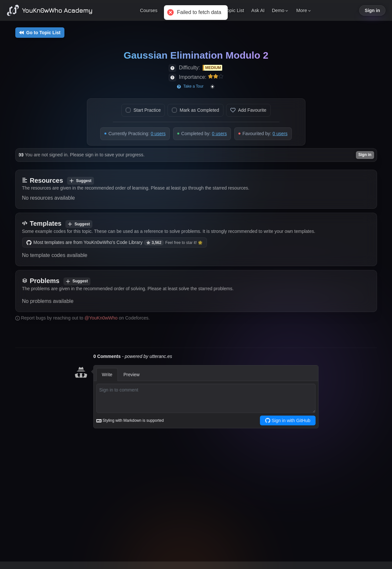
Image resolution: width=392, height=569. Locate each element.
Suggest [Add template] (79, 224)
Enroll (211, 10)
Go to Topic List (40, 33)
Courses (149, 10)
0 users (158, 134)
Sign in (372, 10)
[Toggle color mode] (212, 87)
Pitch (192, 10)
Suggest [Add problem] (77, 281)
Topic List (234, 10)
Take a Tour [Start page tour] (190, 86)
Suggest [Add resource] (81, 181)
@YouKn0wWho (101, 318)
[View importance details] (172, 78)
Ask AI (258, 10)
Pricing (172, 10)
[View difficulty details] (172, 68)
